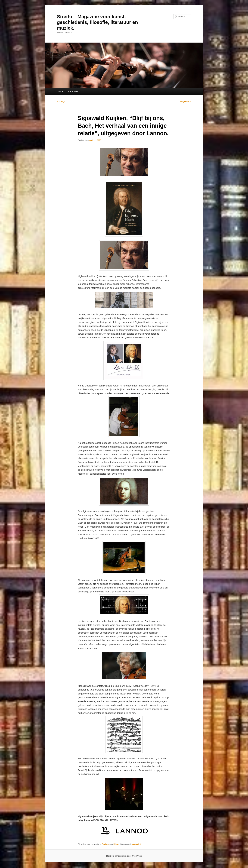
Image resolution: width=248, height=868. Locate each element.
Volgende (186, 102)
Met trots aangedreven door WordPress (124, 856)
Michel (116, 844)
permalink (137, 844)
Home (60, 91)
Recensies (73, 91)
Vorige (61, 102)
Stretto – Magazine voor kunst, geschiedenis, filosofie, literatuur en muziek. (97, 22)
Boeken (105, 844)
